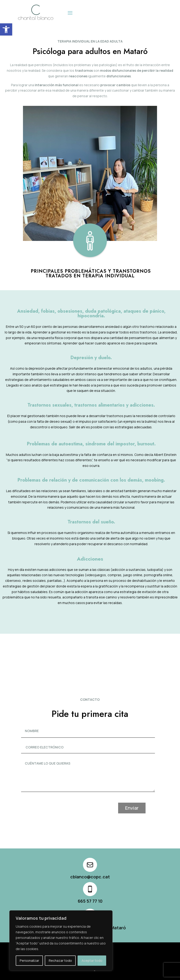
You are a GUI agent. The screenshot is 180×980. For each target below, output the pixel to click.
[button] (6, 29)
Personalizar (29, 960)
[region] (61, 941)
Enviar (141, 808)
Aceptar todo (92, 960)
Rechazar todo (60, 960)
